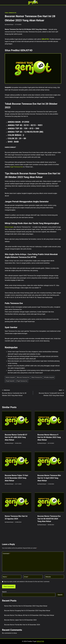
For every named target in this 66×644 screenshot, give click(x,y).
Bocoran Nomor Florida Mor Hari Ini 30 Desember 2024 (22, 625)
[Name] (12, 577)
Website (48, 577)
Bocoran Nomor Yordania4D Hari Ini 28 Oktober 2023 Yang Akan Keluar (49, 393)
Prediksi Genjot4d (49, 377)
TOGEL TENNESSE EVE (11, 13)
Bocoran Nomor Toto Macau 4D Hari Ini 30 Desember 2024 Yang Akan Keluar (29, 615)
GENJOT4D (45, 39)
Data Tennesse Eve (37, 377)
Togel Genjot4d (10, 381)
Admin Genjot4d (10, 377)
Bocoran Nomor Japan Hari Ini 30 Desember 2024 (20, 620)
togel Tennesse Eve (17, 167)
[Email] (33, 577)
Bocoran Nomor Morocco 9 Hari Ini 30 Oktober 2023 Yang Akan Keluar (49, 437)
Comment (7, 554)
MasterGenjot (10, 24)
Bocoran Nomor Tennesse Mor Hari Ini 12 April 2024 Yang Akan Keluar (49, 478)
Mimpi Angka (9, 227)
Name (5, 577)
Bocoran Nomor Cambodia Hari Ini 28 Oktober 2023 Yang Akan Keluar (17, 393)
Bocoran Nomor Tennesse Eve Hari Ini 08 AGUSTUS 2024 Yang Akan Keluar (49, 519)
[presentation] (17, 421)
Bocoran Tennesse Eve (23, 377)
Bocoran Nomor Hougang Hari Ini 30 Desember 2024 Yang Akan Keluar (27, 611)
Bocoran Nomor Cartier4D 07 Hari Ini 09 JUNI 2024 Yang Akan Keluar (16, 437)
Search (4, 592)
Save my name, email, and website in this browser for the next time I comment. (27, 582)
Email (26, 577)
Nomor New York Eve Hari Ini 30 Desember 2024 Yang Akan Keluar (26, 606)
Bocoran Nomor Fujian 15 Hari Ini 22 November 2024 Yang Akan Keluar (16, 478)
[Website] (54, 577)
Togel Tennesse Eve (22, 381)
